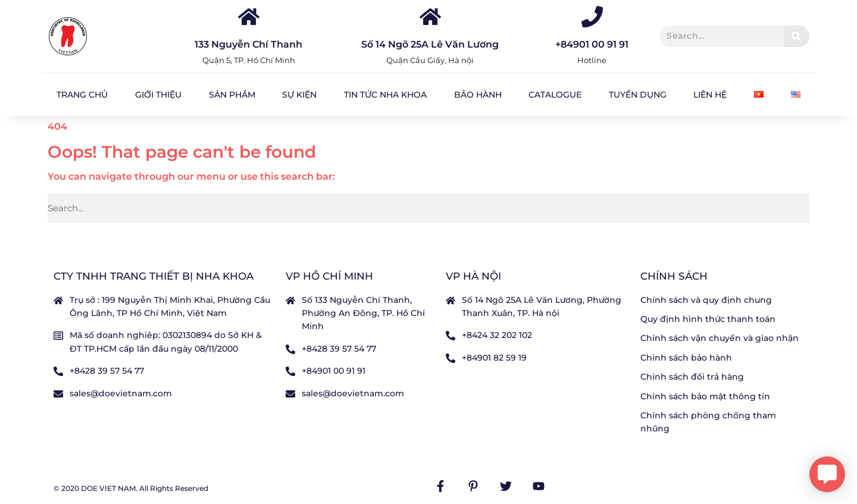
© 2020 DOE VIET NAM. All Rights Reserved (131, 488)
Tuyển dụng (638, 95)
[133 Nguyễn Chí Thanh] (249, 17)
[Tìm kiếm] (797, 36)
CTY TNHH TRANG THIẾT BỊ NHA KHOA (154, 276)
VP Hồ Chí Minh (329, 276)
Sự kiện (299, 95)
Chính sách (674, 276)
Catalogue (555, 95)
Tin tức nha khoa (385, 95)
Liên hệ (710, 95)
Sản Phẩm (232, 95)
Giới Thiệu (158, 95)
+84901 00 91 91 (592, 44)
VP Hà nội (473, 276)
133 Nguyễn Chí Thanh (248, 44)
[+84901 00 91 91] (592, 17)
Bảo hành (478, 95)
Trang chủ (82, 95)
